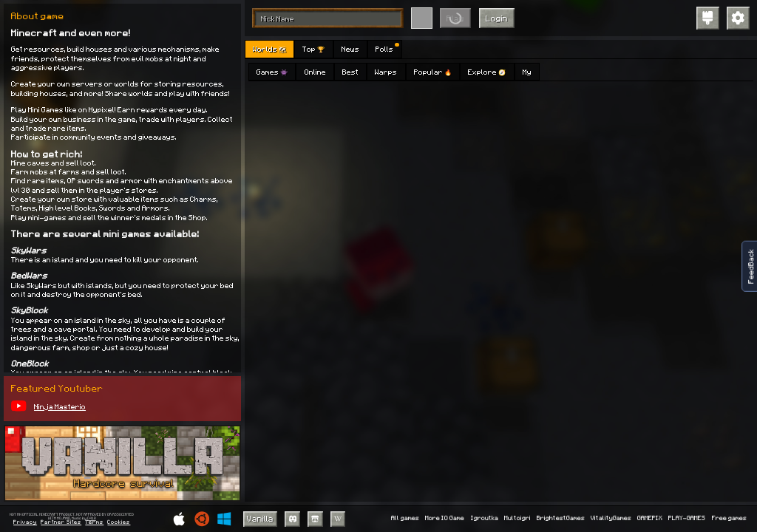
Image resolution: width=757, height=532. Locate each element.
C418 (92, 518)
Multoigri (517, 518)
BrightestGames (561, 518)
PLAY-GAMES (687, 518)
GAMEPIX (650, 518)
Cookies (119, 522)
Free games (729, 518)
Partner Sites (61, 522)
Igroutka (485, 518)
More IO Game (445, 518)
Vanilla (260, 518)
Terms (94, 522)
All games (405, 518)
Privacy (25, 522)
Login (497, 18)
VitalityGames (611, 518)
